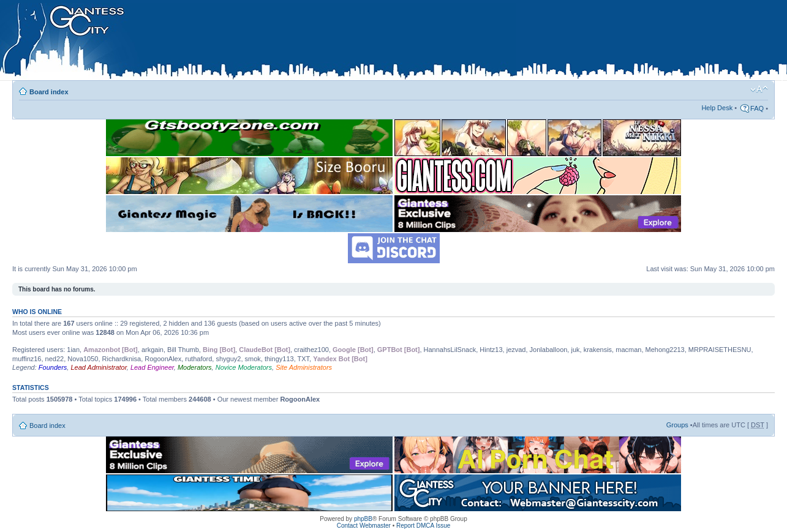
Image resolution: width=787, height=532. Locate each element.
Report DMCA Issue (423, 526)
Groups (677, 425)
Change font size (759, 89)
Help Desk (717, 108)
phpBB (363, 519)
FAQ (757, 108)
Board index (49, 92)
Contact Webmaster (364, 526)
